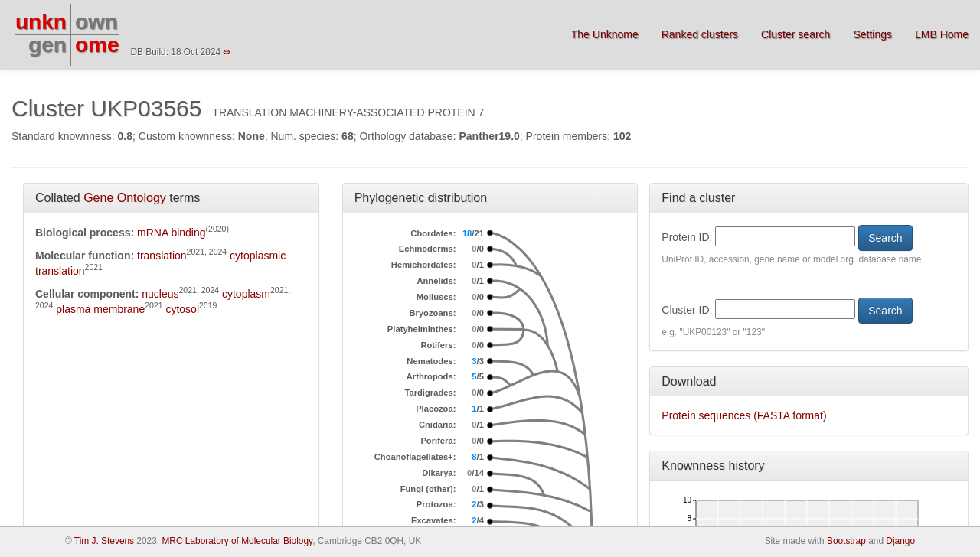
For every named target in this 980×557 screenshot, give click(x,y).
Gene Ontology (125, 198)
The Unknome (605, 34)
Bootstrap (846, 541)
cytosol (182, 309)
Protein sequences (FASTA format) (744, 415)
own (96, 22)
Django (900, 541)
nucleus (160, 294)
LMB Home (942, 34)
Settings (872, 34)
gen (47, 45)
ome (97, 45)
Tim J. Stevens (104, 541)
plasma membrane (100, 309)
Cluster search (795, 34)
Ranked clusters (700, 34)
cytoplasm (246, 294)
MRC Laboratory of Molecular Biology (237, 541)
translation (162, 256)
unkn (41, 22)
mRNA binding (171, 233)
